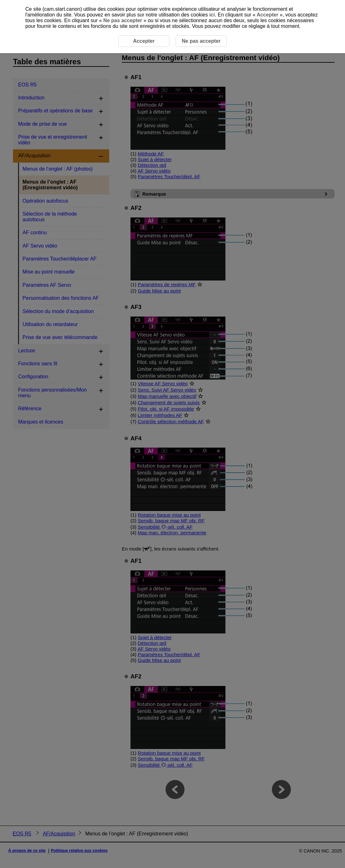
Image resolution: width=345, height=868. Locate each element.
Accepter (268, 15)
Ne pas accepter (123, 20)
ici (212, 15)
